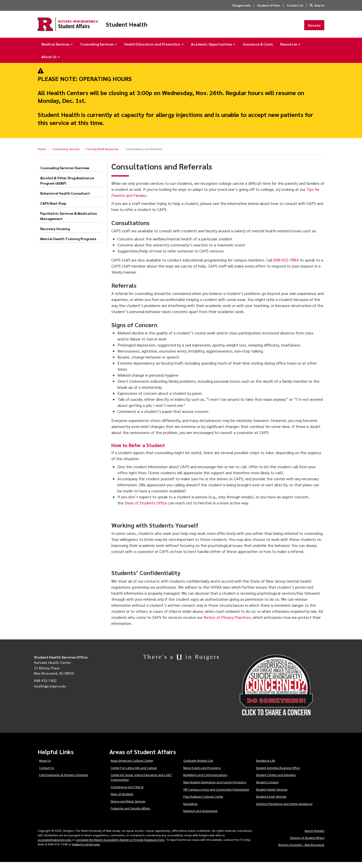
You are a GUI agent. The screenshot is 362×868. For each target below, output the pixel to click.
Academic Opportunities (213, 50)
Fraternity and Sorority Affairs (130, 814)
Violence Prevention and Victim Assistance (284, 809)
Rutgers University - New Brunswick (301, 850)
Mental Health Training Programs (68, 244)
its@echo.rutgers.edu (86, 850)
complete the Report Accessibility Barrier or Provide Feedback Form (120, 845)
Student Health (154, 27)
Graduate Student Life (198, 766)
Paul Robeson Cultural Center (203, 802)
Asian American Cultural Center (132, 766)
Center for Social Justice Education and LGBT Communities (141, 783)
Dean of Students (122, 800)
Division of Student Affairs (307, 843)
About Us (51, 62)
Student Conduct (267, 788)
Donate (314, 28)
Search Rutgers (314, 836)
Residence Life (265, 766)
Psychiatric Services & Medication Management (69, 222)
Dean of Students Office (146, 509)
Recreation (190, 809)
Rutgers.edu (242, 5)
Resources (290, 50)
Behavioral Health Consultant (65, 199)
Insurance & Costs (258, 50)
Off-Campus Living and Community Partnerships (216, 795)
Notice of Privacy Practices (227, 623)
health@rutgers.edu (50, 692)
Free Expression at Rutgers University (64, 781)
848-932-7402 (45, 686)
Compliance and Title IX (127, 793)
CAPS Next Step (53, 209)
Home (42, 155)
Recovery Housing (55, 234)
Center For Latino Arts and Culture (134, 773)
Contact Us (295, 5)
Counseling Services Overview (65, 173)
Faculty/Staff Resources (102, 155)
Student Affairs (269, 5)
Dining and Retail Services (128, 807)
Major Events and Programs (202, 773)
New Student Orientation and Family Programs (215, 788)
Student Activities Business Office (278, 773)
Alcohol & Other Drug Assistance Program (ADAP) (67, 186)
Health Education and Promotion (154, 50)
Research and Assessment (200, 817)
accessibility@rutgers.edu (55, 845)
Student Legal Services (271, 802)
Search (319, 5)
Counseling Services (98, 50)
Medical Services (57, 50)
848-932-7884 (286, 266)
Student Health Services (272, 795)
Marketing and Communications (205, 781)
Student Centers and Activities (276, 781)
